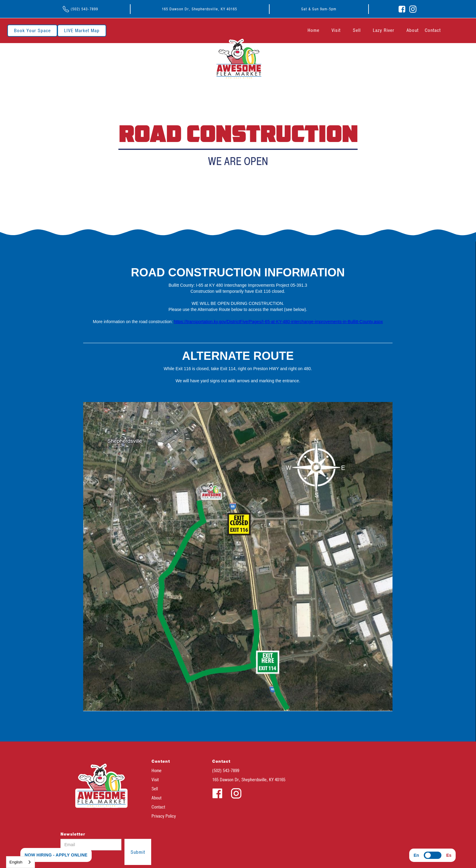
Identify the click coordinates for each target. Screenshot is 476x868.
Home (313, 30)
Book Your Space (32, 31)
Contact (433, 30)
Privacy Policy (164, 816)
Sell (357, 30)
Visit (336, 30)
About (413, 30)
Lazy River (384, 30)
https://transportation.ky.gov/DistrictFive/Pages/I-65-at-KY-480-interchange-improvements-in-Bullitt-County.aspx (278, 322)
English (16, 862)
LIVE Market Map (82, 31)
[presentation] (197, 851)
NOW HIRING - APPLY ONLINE (56, 855)
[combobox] (20, 862)
